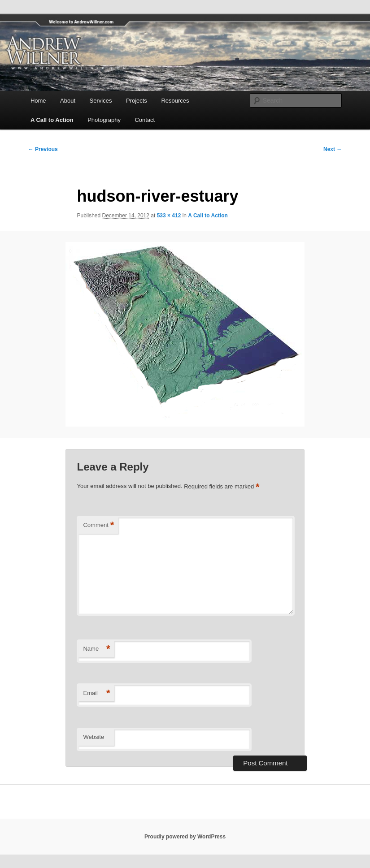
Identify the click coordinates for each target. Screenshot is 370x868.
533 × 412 (169, 216)
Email (96, 693)
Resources (175, 101)
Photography (104, 120)
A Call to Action (52, 120)
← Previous (43, 149)
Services (101, 101)
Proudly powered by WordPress (185, 837)
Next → (333, 149)
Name (96, 649)
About (68, 101)
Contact (145, 120)
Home (38, 101)
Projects (137, 101)
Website (94, 737)
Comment (98, 525)
